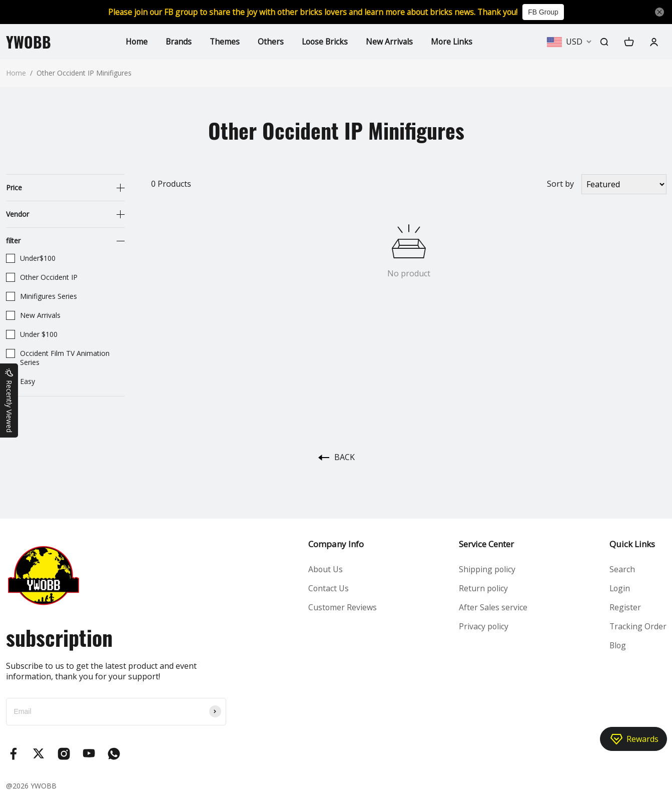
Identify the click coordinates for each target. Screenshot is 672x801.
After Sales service (493, 607)
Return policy (483, 588)
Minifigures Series (42, 296)
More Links (454, 42)
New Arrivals (391, 42)
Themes (223, 42)
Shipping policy (487, 569)
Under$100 (31, 258)
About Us (325, 569)
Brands (177, 42)
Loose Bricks (325, 42)
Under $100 (32, 334)
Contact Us (328, 588)
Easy (21, 381)
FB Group (549, 12)
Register (624, 607)
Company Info (335, 544)
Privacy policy (483, 627)
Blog (617, 646)
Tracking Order (637, 627)
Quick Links (631, 544)
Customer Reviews (342, 607)
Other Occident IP (42, 277)
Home (134, 42)
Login (619, 588)
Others (270, 42)
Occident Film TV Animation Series (58, 358)
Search (621, 569)
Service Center (486, 544)
